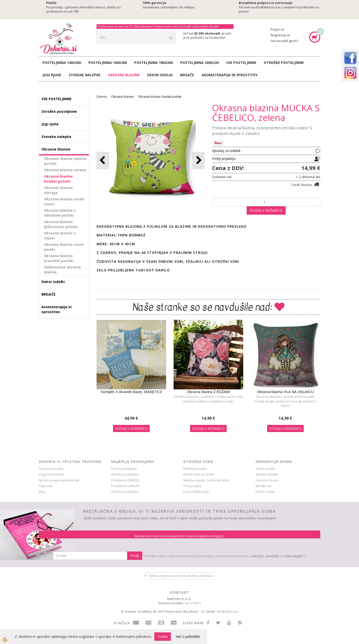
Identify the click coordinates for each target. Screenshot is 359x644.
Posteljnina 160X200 (108, 63)
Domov (102, 97)
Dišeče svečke (265, 492)
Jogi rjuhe (52, 75)
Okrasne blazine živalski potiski (58, 179)
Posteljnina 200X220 (199, 63)
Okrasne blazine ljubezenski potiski (61, 224)
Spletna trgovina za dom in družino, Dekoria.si (181, 576)
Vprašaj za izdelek (226, 151)
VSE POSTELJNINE (241, 63)
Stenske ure (264, 486)
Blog (42, 492)
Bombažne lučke (195, 469)
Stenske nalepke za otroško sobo (206, 480)
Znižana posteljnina (125, 492)
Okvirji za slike (265, 469)
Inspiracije (46, 486)
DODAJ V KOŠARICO (266, 210)
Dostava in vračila (51, 469)
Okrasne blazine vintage (58, 190)
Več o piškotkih (188, 636)
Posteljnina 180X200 (154, 63)
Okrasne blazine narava (65, 170)
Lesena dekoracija (196, 492)
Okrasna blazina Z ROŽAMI (208, 392)
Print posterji (192, 486)
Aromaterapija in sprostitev (229, 75)
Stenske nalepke (85, 75)
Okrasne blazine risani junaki (64, 247)
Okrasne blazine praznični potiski (59, 258)
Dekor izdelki (160, 75)
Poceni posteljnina (124, 469)
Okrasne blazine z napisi (60, 236)
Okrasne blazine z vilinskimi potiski (60, 213)
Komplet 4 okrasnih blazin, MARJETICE (131, 392)
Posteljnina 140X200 (62, 63)
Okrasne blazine (124, 75)
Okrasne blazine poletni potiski (65, 161)
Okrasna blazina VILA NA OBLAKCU (285, 392)
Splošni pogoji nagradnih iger (59, 480)
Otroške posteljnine (284, 63)
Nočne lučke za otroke (199, 474)
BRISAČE (187, 75)
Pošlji (135, 556)
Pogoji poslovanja (51, 474)
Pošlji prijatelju (224, 159)
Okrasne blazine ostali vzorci (64, 201)
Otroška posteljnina (125, 474)
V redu (163, 636)
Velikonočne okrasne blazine (62, 270)
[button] (198, 161)
